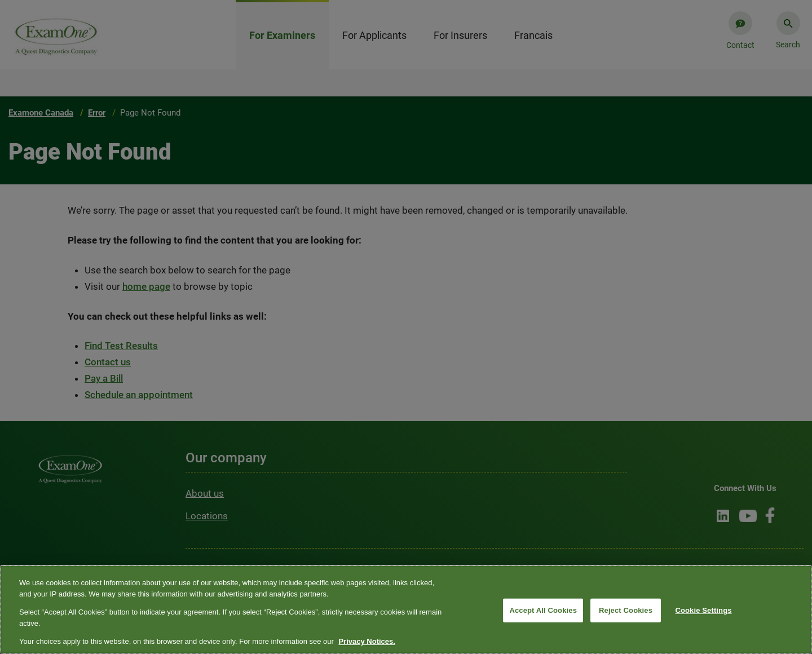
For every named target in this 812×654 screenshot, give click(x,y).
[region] (406, 609)
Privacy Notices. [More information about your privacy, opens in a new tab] (367, 641)
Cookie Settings (703, 610)
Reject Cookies (626, 610)
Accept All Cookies (543, 610)
